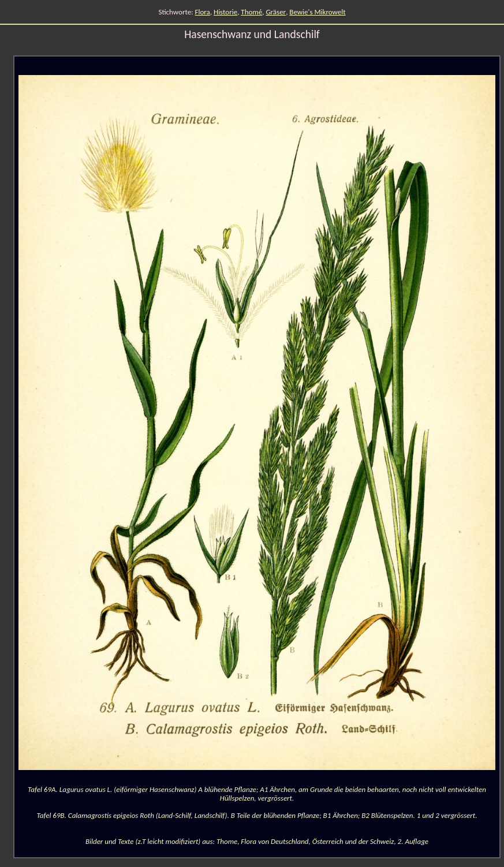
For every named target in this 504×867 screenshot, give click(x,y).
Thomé (251, 12)
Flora (203, 12)
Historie (225, 12)
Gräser (276, 12)
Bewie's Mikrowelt (317, 12)
